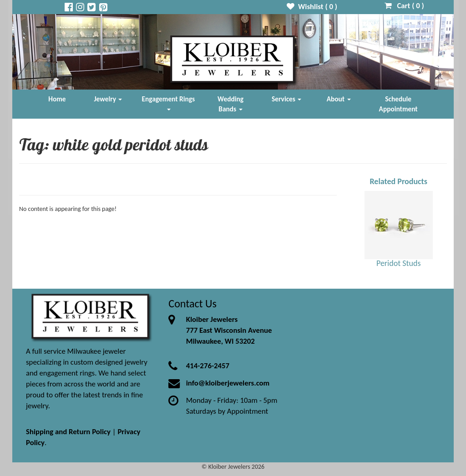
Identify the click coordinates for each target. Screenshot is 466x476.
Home (57, 99)
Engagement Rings (169, 103)
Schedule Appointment (398, 104)
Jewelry (108, 99)
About (339, 99)
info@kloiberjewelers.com (228, 383)
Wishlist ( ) (312, 7)
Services (287, 99)
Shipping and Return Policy (68, 432)
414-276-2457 (208, 366)
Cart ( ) (404, 6)
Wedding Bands (230, 104)
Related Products (398, 181)
